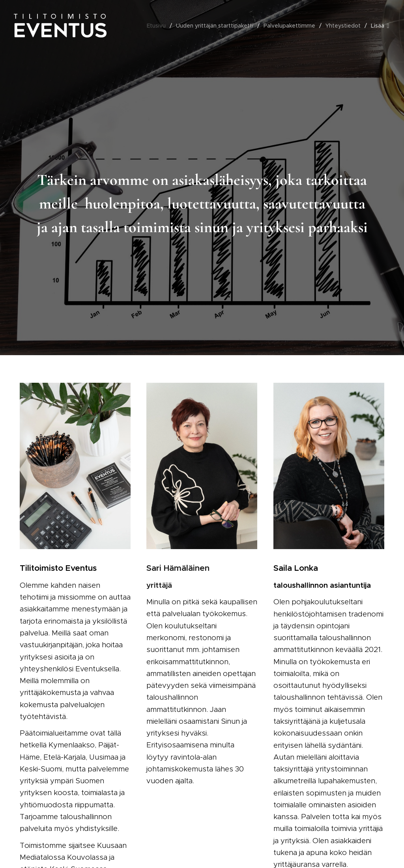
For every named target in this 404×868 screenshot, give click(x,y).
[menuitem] (158, 26)
